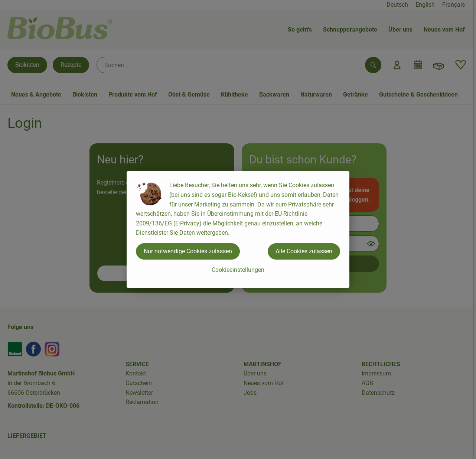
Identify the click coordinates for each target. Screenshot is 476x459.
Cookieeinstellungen (238, 270)
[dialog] (238, 229)
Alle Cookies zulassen (304, 251)
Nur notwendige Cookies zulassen (188, 251)
